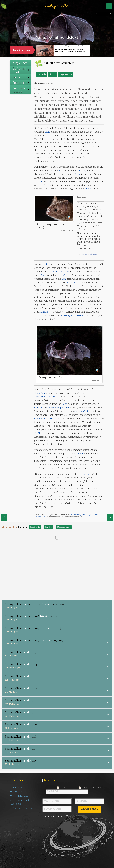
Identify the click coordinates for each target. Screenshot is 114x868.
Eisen (44, 275)
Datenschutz (18, 792)
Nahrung (82, 171)
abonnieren (90, 809)
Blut (61, 171)
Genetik (53, 74)
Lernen (52, 419)
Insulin (38, 182)
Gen (64, 279)
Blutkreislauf (74, 283)
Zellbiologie (66, 316)
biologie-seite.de (20, 63)
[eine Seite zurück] (4, 517)
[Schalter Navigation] (109, 6)
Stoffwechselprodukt (58, 408)
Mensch (67, 275)
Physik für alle (19, 796)
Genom (80, 454)
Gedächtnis (40, 419)
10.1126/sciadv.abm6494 (91, 254)
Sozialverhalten (83, 411)
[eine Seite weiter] (110, 517)
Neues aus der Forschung (21, 90)
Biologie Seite (56, 6)
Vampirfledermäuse (58, 272)
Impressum (17, 787)
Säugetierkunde (66, 74)
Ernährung (86, 474)
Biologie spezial (21, 83)
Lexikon (21, 77)
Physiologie (41, 74)
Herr (63, 787)
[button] (95, 50)
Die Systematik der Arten (21, 70)
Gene (47, 132)
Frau (84, 787)
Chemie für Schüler (22, 809)
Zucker (89, 189)
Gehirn (38, 408)
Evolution (40, 393)
